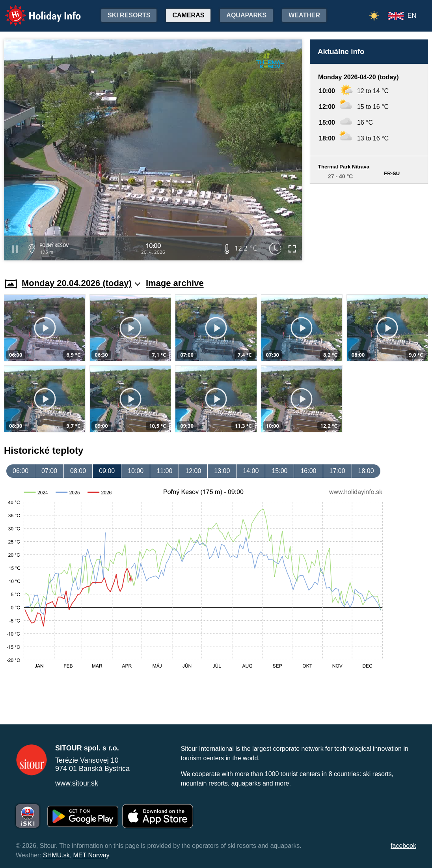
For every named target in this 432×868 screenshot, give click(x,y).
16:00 (308, 471)
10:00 (136, 471)
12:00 (193, 471)
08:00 (78, 471)
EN (412, 16)
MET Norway (91, 855)
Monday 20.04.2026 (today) (81, 283)
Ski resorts (129, 15)
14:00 (251, 471)
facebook (403, 846)
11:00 (164, 471)
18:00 (366, 471)
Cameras (188, 15)
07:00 (49, 471)
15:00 (279, 471)
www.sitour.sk (77, 783)
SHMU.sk (56, 855)
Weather (304, 15)
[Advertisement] (369, 223)
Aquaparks (246, 15)
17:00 (337, 471)
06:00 (20, 471)
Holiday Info (35, 10)
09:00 (107, 471)
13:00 (222, 471)
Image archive (175, 283)
